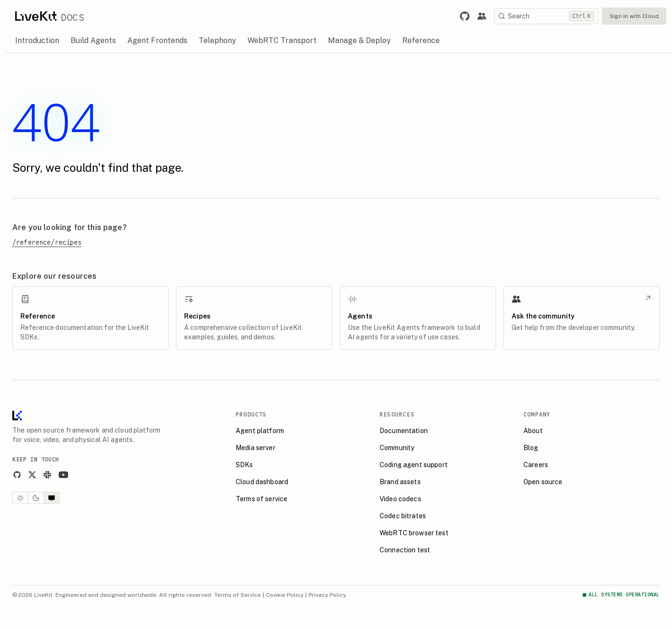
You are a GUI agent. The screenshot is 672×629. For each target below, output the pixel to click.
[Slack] (47, 475)
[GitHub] (17, 475)
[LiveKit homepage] (17, 418)
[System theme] (52, 498)
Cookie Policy (285, 595)
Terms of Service (238, 595)
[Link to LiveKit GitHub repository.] (465, 16)
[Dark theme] (36, 498)
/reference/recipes (47, 242)
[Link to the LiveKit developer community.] (482, 16)
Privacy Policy (327, 595)
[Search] (546, 16)
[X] (32, 475)
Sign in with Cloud (634, 16)
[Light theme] (20, 498)
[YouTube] (63, 475)
